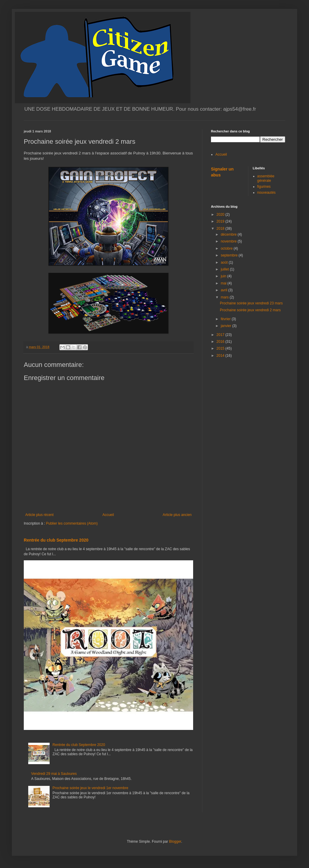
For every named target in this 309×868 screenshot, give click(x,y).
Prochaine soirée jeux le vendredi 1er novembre (90, 788)
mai (224, 283)
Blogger (175, 842)
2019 (221, 221)
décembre (229, 234)
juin (224, 276)
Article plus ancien (177, 515)
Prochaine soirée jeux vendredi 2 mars (250, 310)
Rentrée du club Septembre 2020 (56, 540)
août (225, 262)
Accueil (108, 515)
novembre (229, 241)
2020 (221, 215)
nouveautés (267, 193)
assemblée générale (266, 178)
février (226, 319)
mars (225, 297)
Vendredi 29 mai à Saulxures (54, 774)
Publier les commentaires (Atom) (72, 523)
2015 (221, 348)
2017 (221, 335)
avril (224, 290)
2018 (221, 229)
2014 (221, 356)
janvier (227, 326)
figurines (264, 187)
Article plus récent (39, 515)
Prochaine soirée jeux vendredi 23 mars (251, 303)
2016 (221, 342)
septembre (230, 255)
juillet (225, 269)
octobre (227, 248)
